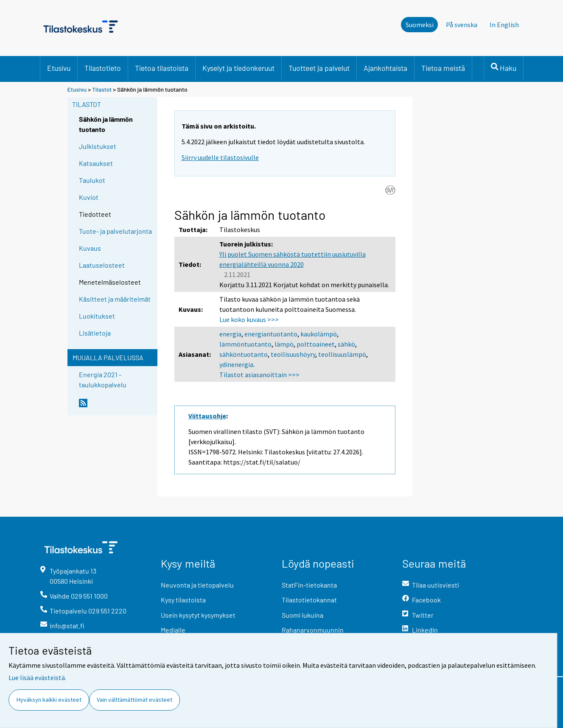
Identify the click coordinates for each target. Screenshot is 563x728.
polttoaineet (316, 344)
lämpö (284, 344)
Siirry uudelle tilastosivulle (220, 157)
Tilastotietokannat (309, 600)
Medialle (173, 630)
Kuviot (89, 197)
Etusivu (59, 68)
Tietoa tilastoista (162, 68)
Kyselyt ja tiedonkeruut (238, 68)
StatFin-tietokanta (309, 585)
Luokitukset (97, 316)
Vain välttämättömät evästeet (134, 700)
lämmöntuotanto (245, 344)
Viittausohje (207, 416)
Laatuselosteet (102, 265)
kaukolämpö (319, 334)
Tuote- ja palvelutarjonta (115, 231)
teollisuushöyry (293, 354)
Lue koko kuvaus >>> (249, 319)
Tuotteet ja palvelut (319, 68)
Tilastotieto (103, 68)
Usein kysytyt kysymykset (198, 615)
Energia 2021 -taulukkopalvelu (103, 379)
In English (504, 25)
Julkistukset (98, 146)
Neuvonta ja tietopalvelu (197, 585)
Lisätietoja (95, 333)
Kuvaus (90, 248)
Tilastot (102, 89)
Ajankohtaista (385, 68)
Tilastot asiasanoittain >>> (259, 375)
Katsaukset (96, 163)
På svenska (462, 25)
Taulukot (92, 180)
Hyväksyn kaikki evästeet (49, 700)
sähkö (346, 344)
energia (230, 334)
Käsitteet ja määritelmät (115, 299)
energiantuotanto (271, 334)
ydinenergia (236, 364)
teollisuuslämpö (342, 354)
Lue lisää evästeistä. (37, 678)
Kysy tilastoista (183, 600)
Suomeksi (420, 25)
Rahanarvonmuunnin (313, 630)
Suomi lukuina (303, 615)
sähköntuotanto (244, 354)
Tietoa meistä (443, 68)
